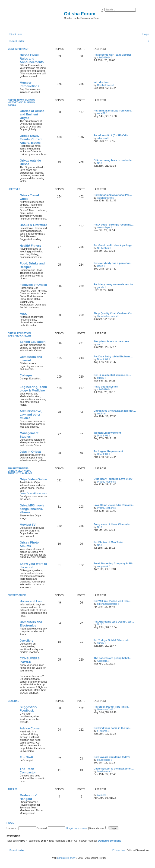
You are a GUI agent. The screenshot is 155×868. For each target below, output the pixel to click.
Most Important (18, 49)
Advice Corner (30, 728)
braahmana (104, 771)
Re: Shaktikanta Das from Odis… (114, 111)
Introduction (101, 82)
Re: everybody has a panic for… (113, 263)
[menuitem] (145, 34)
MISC (24, 314)
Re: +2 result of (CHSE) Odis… (112, 135)
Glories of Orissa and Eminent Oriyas (32, 114)
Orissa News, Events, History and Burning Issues (21, 103)
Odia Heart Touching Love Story (113, 479)
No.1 (100, 163)
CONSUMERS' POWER (30, 660)
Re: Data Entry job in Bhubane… (113, 356)
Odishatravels (105, 85)
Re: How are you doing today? (112, 757)
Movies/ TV (28, 525)
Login (10, 823)
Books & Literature (33, 225)
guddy (101, 287)
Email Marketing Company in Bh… (114, 563)
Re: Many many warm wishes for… (115, 284)
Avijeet (101, 795)
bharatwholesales (107, 316)
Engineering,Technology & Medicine (33, 389)
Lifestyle (14, 189)
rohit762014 (104, 57)
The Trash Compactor (28, 771)
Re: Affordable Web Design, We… (114, 622)
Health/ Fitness (31, 246)
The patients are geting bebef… (113, 658)
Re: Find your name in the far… (112, 728)
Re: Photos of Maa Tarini (108, 542)
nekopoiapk (104, 227)
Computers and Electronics (31, 624)
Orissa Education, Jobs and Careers (20, 335)
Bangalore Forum (66, 858)
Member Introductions (29, 84)
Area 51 (13, 789)
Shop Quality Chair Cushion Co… (114, 313)
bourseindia (104, 760)
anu (99, 344)
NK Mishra (103, 248)
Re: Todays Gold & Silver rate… (113, 640)
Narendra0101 (105, 709)
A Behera (102, 661)
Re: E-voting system (106, 387)
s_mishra (102, 731)
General (13, 701)
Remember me (99, 828)
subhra (101, 413)
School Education (33, 342)
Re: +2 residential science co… (112, 375)
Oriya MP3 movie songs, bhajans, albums (32, 509)
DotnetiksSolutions (110, 841)
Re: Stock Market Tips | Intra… (112, 707)
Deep (100, 266)
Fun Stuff (26, 757)
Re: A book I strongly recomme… (114, 225)
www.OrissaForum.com (34, 493)
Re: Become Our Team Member (112, 55)
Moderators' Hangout (28, 797)
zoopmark (103, 566)
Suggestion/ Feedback (28, 709)
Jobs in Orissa (30, 452)
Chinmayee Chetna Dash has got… (115, 411)
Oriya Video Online (33, 479)
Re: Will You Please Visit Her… (112, 601)
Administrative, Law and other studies (31, 415)
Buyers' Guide (17, 595)
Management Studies (29, 435)
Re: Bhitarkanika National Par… (113, 195)
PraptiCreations (106, 482)
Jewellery (27, 641)
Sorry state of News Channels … (113, 524)
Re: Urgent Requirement (108, 451)
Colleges (26, 375)
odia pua (102, 138)
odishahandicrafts (107, 604)
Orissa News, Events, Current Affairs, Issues (31, 139)
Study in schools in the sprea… (113, 341)
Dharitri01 (103, 359)
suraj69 (101, 113)
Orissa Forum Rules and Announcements (32, 59)
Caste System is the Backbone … (114, 769)
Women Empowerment (107, 433)
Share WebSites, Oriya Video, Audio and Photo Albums (20, 471)
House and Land (32, 601)
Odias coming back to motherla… (114, 160)
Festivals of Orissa (33, 285)
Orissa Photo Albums (29, 544)
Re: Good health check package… (114, 245)
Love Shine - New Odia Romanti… (114, 505)
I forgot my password (77, 828)
